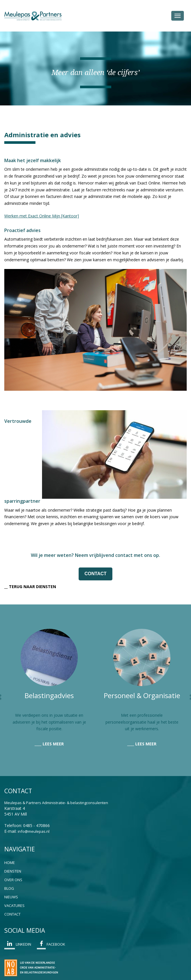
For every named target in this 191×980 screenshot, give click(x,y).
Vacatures (14, 906)
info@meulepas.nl (34, 831)
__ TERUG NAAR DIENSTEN (30, 587)
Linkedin (18, 945)
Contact (12, 914)
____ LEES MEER (49, 744)
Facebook (51, 945)
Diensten (13, 871)
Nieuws (11, 897)
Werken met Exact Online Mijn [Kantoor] (42, 216)
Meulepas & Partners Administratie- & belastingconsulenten (56, 803)
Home (10, 863)
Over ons (13, 880)
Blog (9, 888)
